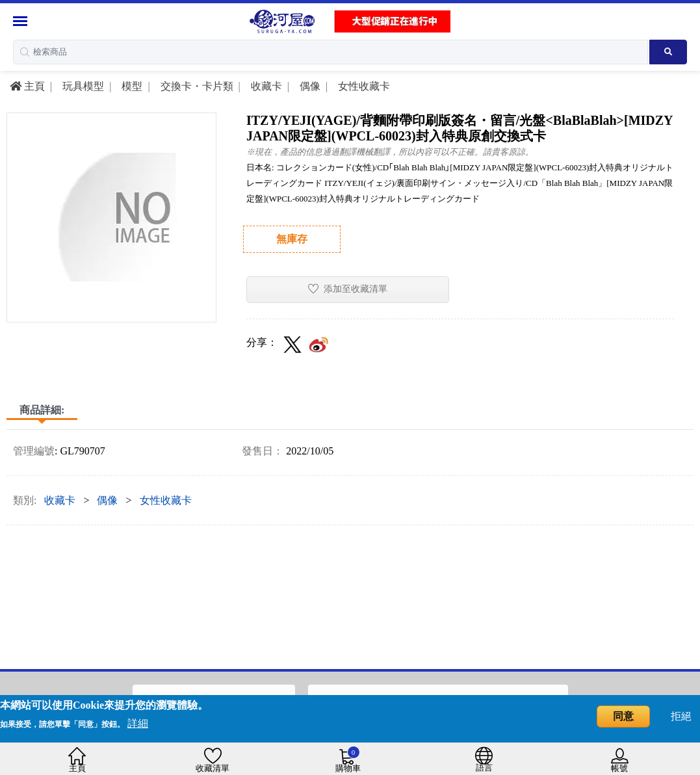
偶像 (309, 86)
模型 (131, 86)
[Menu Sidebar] (22, 21)
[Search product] (668, 52)
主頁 (27, 86)
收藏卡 (265, 86)
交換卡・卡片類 (196, 86)
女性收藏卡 (363, 86)
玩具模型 (82, 86)
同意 (623, 716)
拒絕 (681, 716)
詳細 (138, 723)
